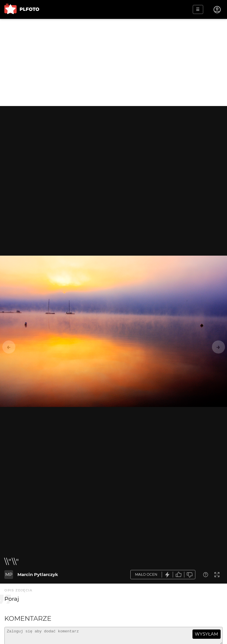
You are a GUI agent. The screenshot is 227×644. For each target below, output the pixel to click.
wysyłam (206, 634)
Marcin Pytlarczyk (38, 574)
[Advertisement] (113, 62)
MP (9, 574)
